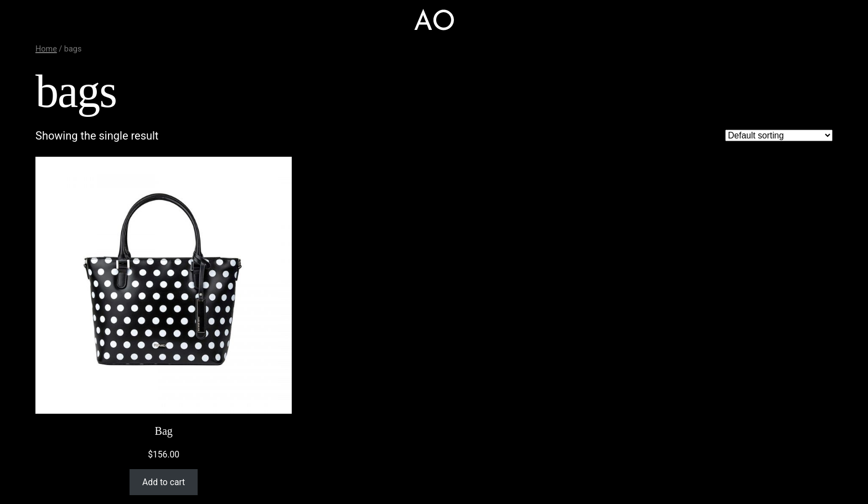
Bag (164, 431)
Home (46, 49)
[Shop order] (779, 135)
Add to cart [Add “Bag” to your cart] (164, 482)
